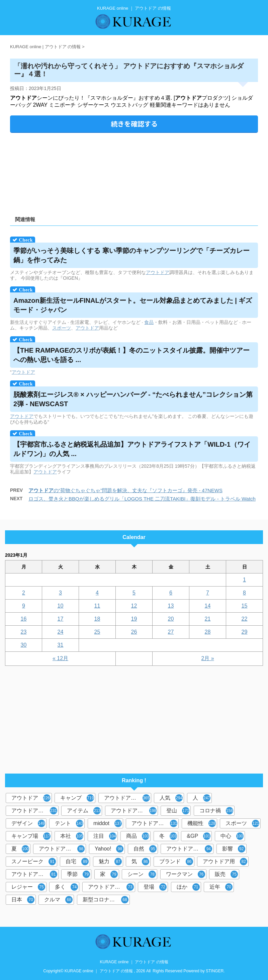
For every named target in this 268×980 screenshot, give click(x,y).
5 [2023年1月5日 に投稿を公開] (134, 593)
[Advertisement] (134, 172)
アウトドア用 (225, 862)
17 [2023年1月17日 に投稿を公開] (61, 619)
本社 (72, 836)
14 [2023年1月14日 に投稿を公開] (208, 606)
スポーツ (62, 328)
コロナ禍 (216, 811)
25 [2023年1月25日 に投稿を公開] (97, 632)
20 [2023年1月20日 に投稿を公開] (171, 619)
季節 (78, 874)
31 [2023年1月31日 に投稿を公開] (61, 645)
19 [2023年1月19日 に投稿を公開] (134, 619)
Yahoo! (109, 849)
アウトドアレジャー (62, 849)
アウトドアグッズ (189, 849)
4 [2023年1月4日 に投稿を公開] (97, 593)
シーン (142, 874)
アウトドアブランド (128, 798)
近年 (221, 887)
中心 (232, 836)
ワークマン (186, 874)
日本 (23, 900)
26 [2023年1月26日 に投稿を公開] (134, 632)
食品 (149, 322)
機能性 (202, 823)
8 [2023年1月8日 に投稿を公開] (244, 593)
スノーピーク (34, 862)
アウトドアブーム (154, 823)
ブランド (176, 862)
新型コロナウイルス (106, 900)
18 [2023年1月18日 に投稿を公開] (97, 619)
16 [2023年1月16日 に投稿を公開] (24, 619)
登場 (155, 887)
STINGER (215, 971)
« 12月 (60, 658)
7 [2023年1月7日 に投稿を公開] (208, 593)
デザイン (28, 823)
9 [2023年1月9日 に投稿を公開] (24, 606)
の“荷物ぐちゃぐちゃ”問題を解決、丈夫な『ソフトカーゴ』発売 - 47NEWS (125, 490)
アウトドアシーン (34, 811)
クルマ (58, 900)
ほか (188, 887)
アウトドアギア (34, 874)
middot (108, 823)
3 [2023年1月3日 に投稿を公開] (60, 593)
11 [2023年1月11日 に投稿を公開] (97, 606)
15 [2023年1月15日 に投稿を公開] (245, 606)
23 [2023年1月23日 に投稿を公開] (24, 632)
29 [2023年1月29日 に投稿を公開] (245, 632)
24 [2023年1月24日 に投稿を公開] (61, 632)
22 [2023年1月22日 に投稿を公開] (245, 619)
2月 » (207, 658)
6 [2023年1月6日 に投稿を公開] (171, 593)
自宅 (77, 862)
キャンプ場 (31, 836)
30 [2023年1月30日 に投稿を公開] (24, 645)
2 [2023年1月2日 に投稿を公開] (24, 593)
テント (69, 823)
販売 (226, 874)
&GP (199, 836)
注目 (105, 836)
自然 (145, 849)
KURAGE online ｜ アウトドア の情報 (134, 962)
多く (66, 887)
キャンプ (77, 798)
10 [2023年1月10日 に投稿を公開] (61, 606)
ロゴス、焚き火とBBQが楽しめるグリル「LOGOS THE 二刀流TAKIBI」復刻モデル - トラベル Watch (142, 499)
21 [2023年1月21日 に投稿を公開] (208, 619)
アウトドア (158, 272)
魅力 (110, 862)
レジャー (28, 887)
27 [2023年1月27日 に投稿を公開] (171, 632)
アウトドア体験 (111, 887)
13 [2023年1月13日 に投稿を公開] (171, 606)
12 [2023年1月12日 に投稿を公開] (134, 606)
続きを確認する (134, 124)
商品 (138, 836)
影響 (234, 849)
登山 (178, 811)
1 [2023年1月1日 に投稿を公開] (244, 580)
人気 (171, 798)
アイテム (84, 811)
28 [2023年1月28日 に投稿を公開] (208, 632)
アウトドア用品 (134, 811)
